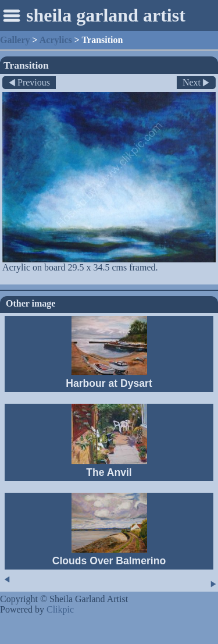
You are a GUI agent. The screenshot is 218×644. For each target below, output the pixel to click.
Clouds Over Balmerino (109, 561)
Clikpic (60, 609)
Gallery (15, 40)
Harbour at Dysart (109, 383)
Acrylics (56, 40)
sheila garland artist (106, 15)
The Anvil (109, 472)
